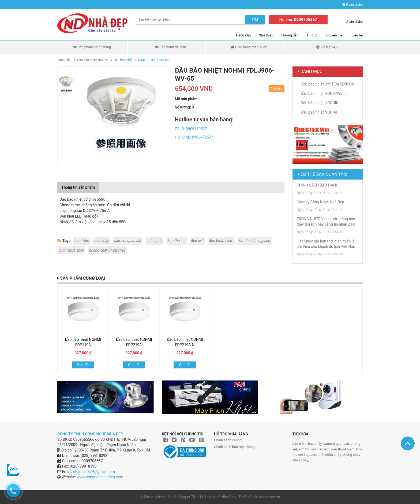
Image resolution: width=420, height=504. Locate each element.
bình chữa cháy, (330, 455)
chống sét (155, 241)
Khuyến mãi (334, 35)
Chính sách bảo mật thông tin (237, 447)
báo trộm (82, 241)
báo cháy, (316, 444)
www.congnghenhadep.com (100, 477)
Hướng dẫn (290, 35)
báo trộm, (300, 444)
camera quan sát (128, 241)
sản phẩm (354, 5)
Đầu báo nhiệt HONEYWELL (324, 94)
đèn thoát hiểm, (344, 449)
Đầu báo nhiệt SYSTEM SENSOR (327, 84)
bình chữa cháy (72, 250)
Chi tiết (83, 365)
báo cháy (102, 241)
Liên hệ (357, 35)
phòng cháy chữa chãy (107, 250)
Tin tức (312, 35)
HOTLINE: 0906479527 (194, 137)
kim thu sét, (308, 449)
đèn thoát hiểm (221, 241)
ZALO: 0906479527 (191, 129)
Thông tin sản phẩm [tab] (78, 187)
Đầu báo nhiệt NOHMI (93, 60)
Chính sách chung (228, 440)
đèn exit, (324, 449)
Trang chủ (243, 35)
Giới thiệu (266, 35)
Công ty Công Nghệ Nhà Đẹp (320, 202)
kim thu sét (177, 241)
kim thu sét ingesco (254, 241)
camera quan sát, (337, 444)
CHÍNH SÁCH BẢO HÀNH (318, 185)
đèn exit (197, 241)
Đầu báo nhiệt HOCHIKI (320, 103)
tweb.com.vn (269, 497)
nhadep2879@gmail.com (94, 472)
